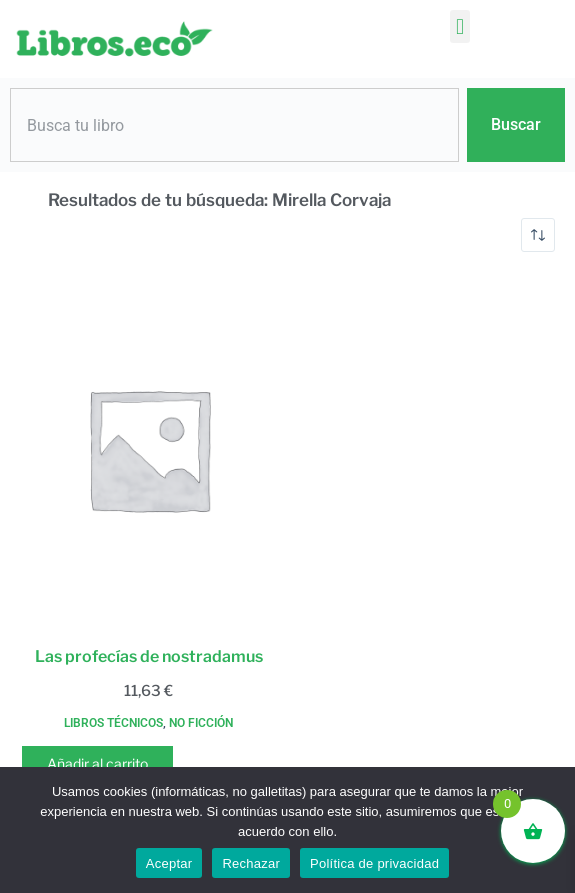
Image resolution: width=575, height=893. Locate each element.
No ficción (201, 723)
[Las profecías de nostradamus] (148, 448)
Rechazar (251, 863)
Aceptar (169, 863)
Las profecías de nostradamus (149, 656)
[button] (459, 26)
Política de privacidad (374, 863)
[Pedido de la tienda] (538, 235)
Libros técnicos (113, 723)
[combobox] (234, 125)
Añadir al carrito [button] (97, 763)
